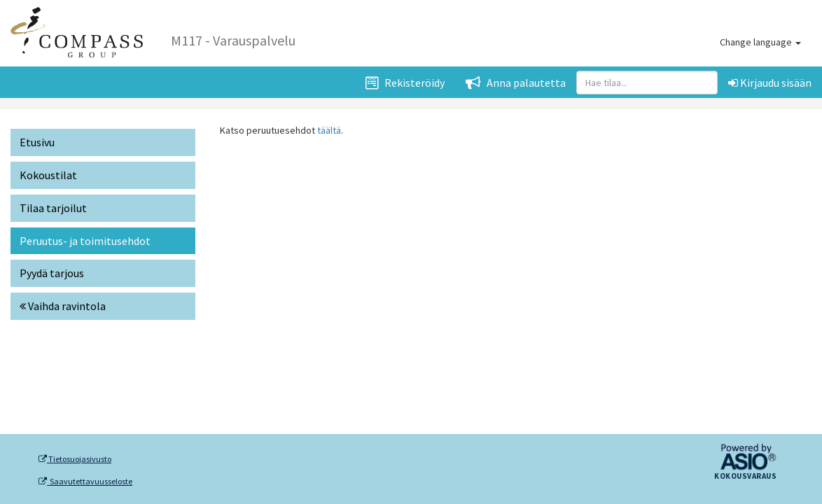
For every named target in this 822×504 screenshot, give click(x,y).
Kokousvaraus (745, 477)
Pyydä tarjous (52, 273)
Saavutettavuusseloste (85, 482)
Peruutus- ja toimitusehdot (85, 241)
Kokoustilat (48, 175)
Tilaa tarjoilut (53, 208)
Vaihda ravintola (63, 306)
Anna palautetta (516, 83)
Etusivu (37, 142)
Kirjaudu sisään (770, 83)
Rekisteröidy (405, 83)
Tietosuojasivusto (75, 459)
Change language (760, 42)
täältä (329, 130)
